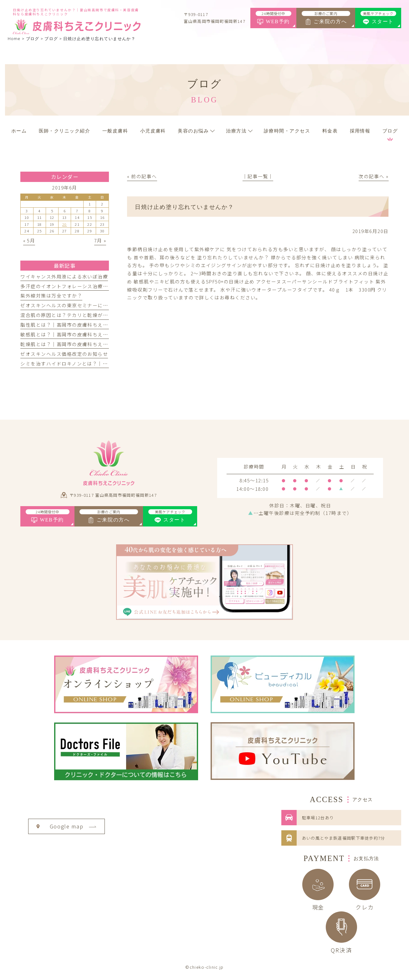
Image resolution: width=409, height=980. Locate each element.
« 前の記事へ (142, 176)
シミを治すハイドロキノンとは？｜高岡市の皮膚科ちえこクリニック (100, 363)
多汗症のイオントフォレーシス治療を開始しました (80, 286)
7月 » (100, 240)
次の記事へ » (373, 176)
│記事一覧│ (258, 176)
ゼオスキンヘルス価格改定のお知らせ (64, 354)
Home (14, 39)
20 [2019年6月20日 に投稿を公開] (65, 224)
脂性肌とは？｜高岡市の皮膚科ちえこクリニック (77, 325)
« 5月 (29, 240)
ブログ (51, 39)
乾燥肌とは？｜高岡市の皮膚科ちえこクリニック (77, 344)
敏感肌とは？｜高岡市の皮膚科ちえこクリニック (77, 334)
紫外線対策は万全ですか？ (51, 296)
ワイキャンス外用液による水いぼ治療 (64, 276)
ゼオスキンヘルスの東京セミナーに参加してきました (82, 305)
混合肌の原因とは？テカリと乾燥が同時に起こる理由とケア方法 (95, 315)
